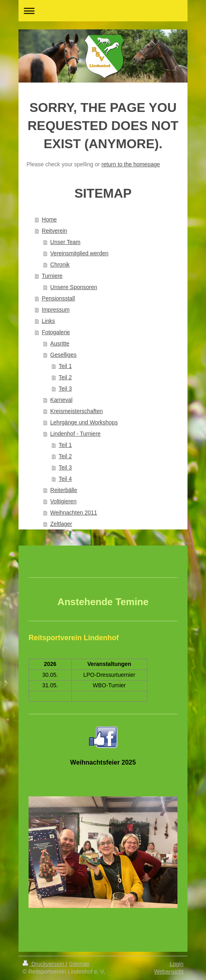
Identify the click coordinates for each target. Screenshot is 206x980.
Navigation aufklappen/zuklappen (103, 11)
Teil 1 (65, 366)
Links (48, 321)
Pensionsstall (59, 298)
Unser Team (65, 242)
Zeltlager (61, 524)
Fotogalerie (56, 332)
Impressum (56, 310)
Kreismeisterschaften (77, 411)
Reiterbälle (64, 490)
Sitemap (79, 964)
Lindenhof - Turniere (75, 434)
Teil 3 (65, 389)
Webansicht (169, 972)
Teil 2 (65, 377)
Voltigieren (63, 501)
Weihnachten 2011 (74, 513)
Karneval (61, 400)
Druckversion (44, 964)
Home (49, 219)
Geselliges (63, 355)
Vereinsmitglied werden (79, 253)
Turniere (52, 276)
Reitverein (55, 231)
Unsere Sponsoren (74, 287)
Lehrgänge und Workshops (84, 422)
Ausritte (60, 343)
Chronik (60, 265)
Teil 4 (65, 479)
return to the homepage (131, 164)
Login (177, 964)
